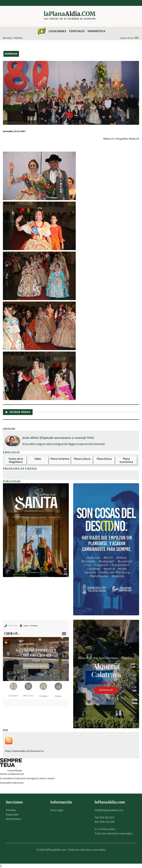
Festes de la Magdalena (16, 460)
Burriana (7, 38)
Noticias (18, 38)
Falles (38, 459)
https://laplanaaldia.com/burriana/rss (24, 751)
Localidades (57, 31)
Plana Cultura (82, 459)
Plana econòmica (126, 460)
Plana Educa (104, 459)
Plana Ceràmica (60, 459)
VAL (137, 38)
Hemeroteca (96, 31)
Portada (11, 810)
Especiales (77, 31)
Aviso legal (57, 810)
